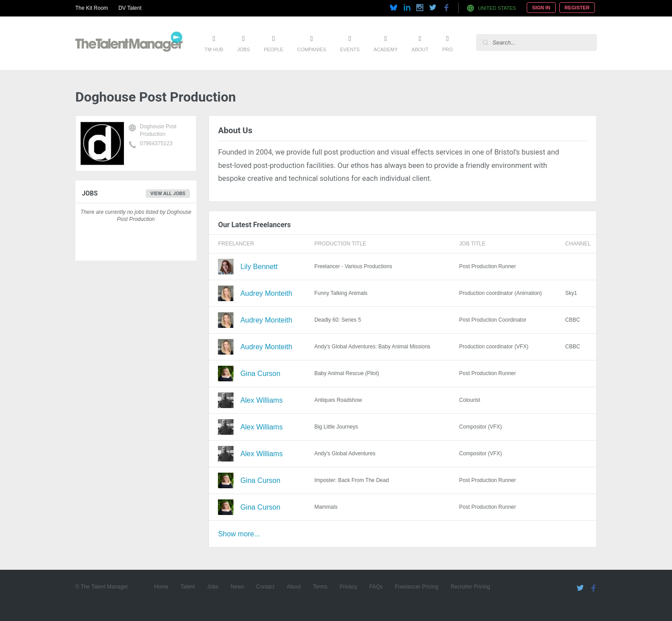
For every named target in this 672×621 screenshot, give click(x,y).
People (274, 49)
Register (577, 8)
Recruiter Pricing (470, 587)
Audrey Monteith (266, 293)
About (420, 49)
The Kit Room (92, 8)
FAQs (376, 587)
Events (350, 49)
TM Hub (214, 49)
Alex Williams (261, 400)
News (237, 587)
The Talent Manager (129, 43)
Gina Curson (260, 374)
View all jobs (168, 194)
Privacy (348, 587)
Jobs (244, 49)
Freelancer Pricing (416, 587)
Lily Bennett (259, 267)
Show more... (239, 534)
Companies (312, 49)
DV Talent (130, 8)
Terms (320, 587)
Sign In (541, 8)
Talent (188, 587)
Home (161, 587)
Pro (447, 49)
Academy (385, 49)
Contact (265, 587)
